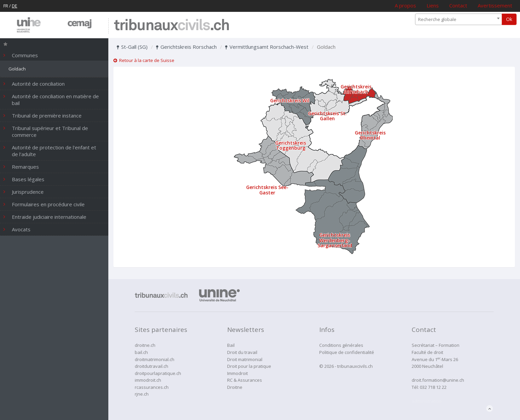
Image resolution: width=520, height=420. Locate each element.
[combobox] (459, 19)
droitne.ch (145, 345)
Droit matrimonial (245, 359)
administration (427, 401)
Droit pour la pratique (249, 366)
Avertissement (495, 5)
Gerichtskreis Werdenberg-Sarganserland (335, 240)
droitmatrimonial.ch (155, 359)
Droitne (235, 387)
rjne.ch (142, 394)
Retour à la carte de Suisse (144, 60)
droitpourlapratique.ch (158, 373)
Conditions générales (341, 345)
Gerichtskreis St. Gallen (327, 116)
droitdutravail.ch (151, 366)
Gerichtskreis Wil (290, 100)
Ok (509, 19)
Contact (458, 5)
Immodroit (237, 373)
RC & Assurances (245, 380)
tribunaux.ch (171, 26)
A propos (405, 5)
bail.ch (141, 352)
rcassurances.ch (152, 387)
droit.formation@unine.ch (438, 380)
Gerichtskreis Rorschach (186, 47)
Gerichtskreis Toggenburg (291, 145)
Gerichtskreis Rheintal (370, 135)
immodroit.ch (148, 380)
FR (6, 6)
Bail (231, 345)
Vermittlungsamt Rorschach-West (267, 47)
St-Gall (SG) (132, 47)
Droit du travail (242, 352)
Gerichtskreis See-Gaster (267, 190)
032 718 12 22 (433, 387)
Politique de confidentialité (347, 352)
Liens (433, 5)
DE (15, 6)
